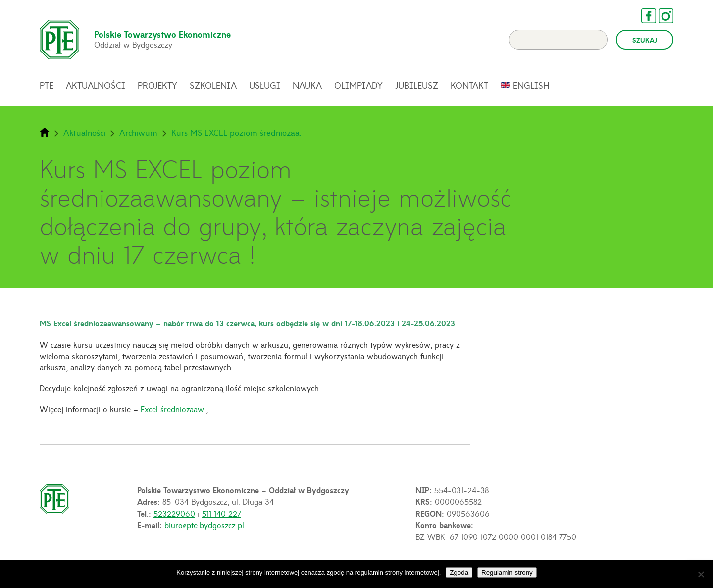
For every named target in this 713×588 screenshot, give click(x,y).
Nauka (307, 85)
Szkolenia (213, 85)
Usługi (265, 85)
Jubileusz (417, 85)
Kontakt (469, 85)
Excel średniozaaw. (173, 409)
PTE (47, 85)
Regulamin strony (507, 572)
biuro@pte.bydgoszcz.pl (204, 525)
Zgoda (459, 572)
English (531, 85)
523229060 (174, 513)
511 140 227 (222, 513)
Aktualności (96, 85)
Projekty (157, 85)
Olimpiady (358, 85)
